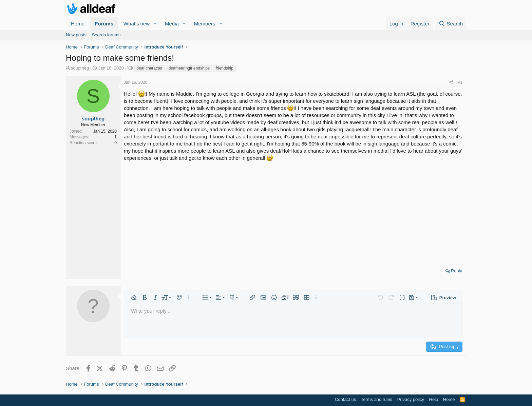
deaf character (149, 68)
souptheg (80, 68)
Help (434, 399)
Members (205, 24)
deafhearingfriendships (189, 68)
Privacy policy (411, 399)
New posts (76, 35)
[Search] (451, 24)
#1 (460, 82)
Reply (457, 271)
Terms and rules (377, 399)
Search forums (106, 35)
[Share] (451, 83)
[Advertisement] (293, 212)
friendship (225, 68)
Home (78, 24)
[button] (155, 24)
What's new (137, 24)
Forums (104, 24)
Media (172, 24)
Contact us (345, 399)
